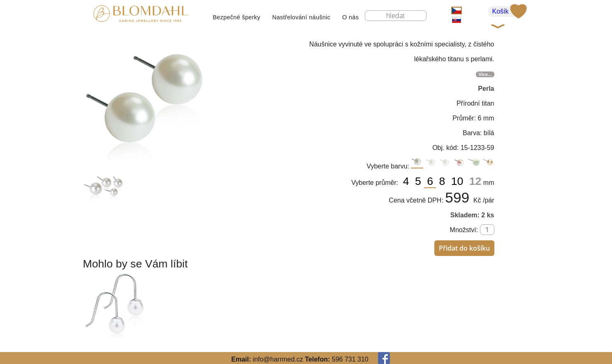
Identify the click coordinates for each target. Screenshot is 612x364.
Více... (485, 74)
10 (459, 181)
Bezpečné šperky (236, 17)
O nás (350, 17)
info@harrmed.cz (278, 359)
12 (475, 181)
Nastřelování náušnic (301, 17)
